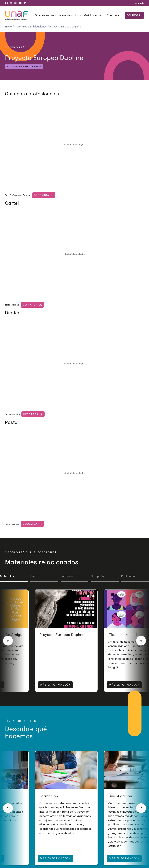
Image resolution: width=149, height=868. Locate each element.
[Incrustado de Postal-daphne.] (74, 473)
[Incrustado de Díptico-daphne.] (74, 364)
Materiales (7, 576)
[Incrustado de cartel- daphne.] (74, 254)
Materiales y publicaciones (31, 27)
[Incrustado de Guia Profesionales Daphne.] (74, 145)
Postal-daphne (12, 524)
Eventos (35, 576)
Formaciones (69, 576)
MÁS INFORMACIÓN (55, 685)
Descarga (42, 195)
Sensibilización (52, 796)
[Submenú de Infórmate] (121, 15)
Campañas (98, 576)
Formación (118, 796)
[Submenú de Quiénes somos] (56, 15)
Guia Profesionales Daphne (18, 195)
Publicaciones (130, 576)
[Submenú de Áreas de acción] (81, 15)
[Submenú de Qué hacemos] (103, 15)
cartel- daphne (12, 305)
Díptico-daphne (12, 414)
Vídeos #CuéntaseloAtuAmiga (65, 635)
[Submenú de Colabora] (142, 15)
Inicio (9, 27)
